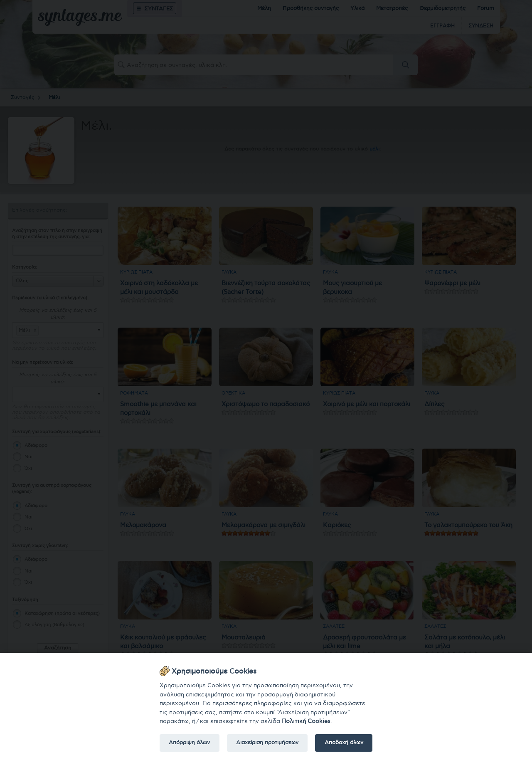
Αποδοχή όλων (344, 743)
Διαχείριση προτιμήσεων (267, 743)
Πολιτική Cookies (306, 721)
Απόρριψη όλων (189, 743)
